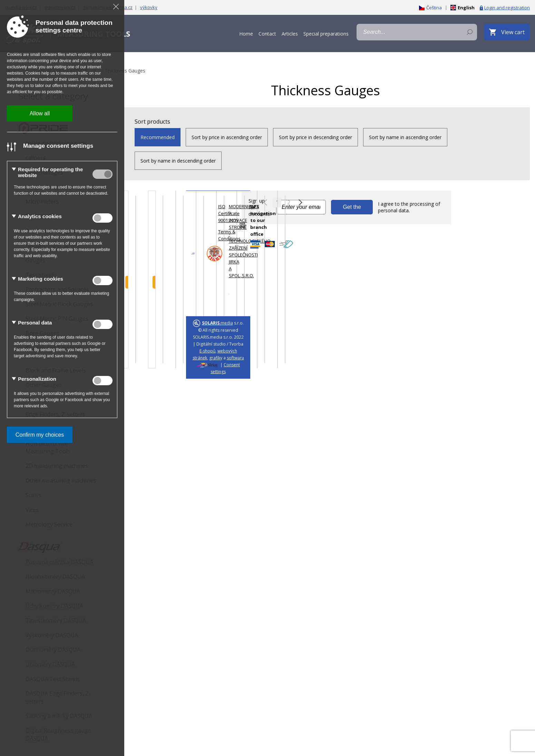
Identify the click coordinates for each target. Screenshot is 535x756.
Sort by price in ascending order (227, 137)
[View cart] (507, 32)
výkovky (149, 7)
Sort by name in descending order (178, 161)
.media (217, 323)
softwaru (235, 358)
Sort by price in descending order (315, 137)
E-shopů (207, 351)
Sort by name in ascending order (405, 137)
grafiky (216, 358)
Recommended (158, 137)
